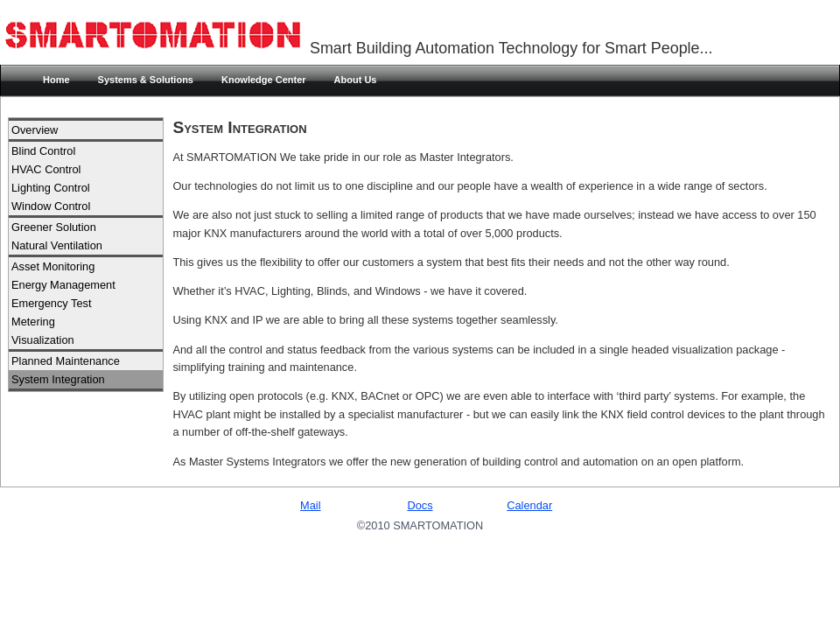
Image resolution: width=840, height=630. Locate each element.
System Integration (58, 379)
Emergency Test (52, 303)
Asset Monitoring (53, 266)
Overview (35, 130)
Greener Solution (54, 227)
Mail (310, 505)
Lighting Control (51, 188)
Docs (420, 505)
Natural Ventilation (57, 245)
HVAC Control (46, 169)
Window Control (51, 206)
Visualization (43, 340)
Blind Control (43, 151)
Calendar (529, 505)
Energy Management (63, 285)
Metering (33, 322)
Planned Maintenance (66, 361)
